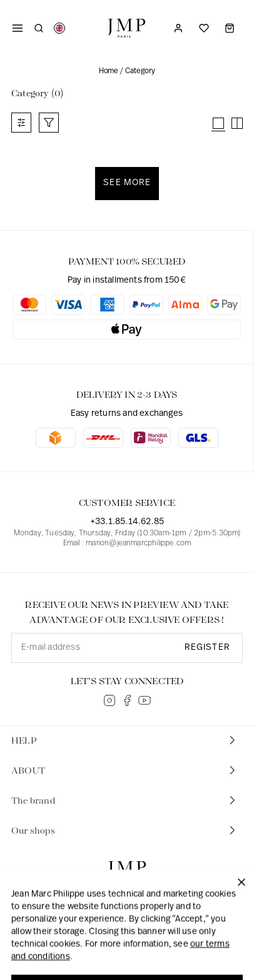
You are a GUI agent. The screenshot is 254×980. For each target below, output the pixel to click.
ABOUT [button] (124, 770)
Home (108, 71)
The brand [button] (124, 800)
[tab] (127, 741)
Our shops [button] (124, 830)
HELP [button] (124, 740)
